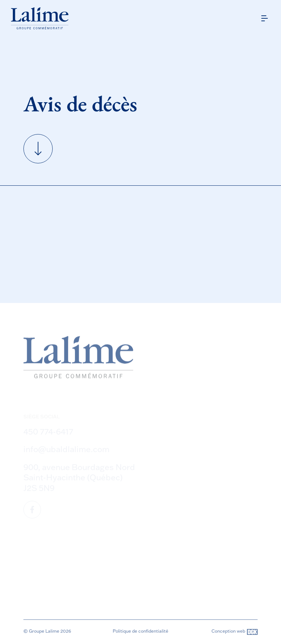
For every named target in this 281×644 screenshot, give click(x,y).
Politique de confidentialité (140, 631)
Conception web (235, 632)
